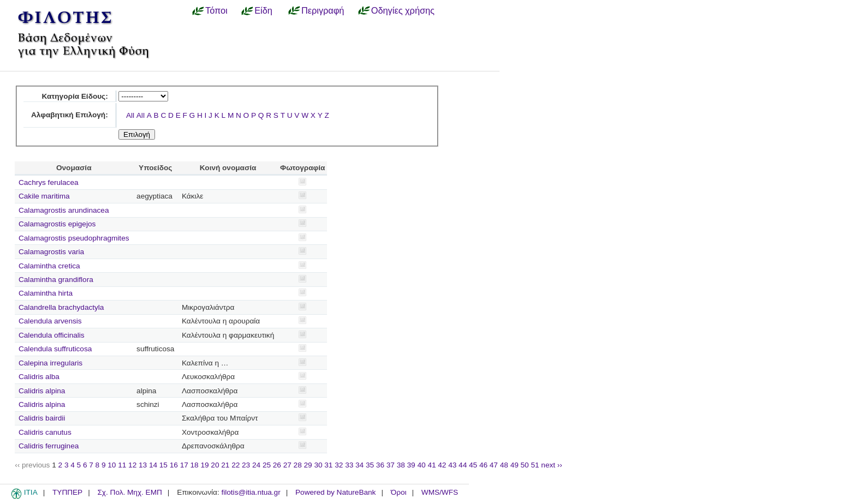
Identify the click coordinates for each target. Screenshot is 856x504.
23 (246, 465)
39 (411, 465)
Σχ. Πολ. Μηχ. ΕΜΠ (129, 492)
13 (143, 465)
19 (204, 465)
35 (370, 465)
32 (339, 465)
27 (287, 465)
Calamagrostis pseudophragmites (74, 238)
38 (401, 465)
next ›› (552, 465)
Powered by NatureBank (335, 492)
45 (473, 465)
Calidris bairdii (42, 418)
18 (195, 465)
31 (328, 465)
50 (525, 465)
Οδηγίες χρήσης (403, 10)
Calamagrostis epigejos (57, 224)
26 (277, 465)
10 (112, 465)
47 (494, 465)
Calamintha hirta (46, 293)
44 (463, 465)
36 (380, 465)
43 (452, 465)
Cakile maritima (44, 196)
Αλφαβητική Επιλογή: (70, 115)
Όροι (399, 492)
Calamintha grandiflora (56, 280)
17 (184, 465)
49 (515, 465)
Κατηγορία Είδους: (75, 96)
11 (122, 465)
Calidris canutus (45, 432)
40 (421, 465)
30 (318, 465)
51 (535, 465)
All (130, 115)
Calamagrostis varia (51, 252)
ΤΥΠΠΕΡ (67, 492)
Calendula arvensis (50, 321)
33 (349, 465)
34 (359, 465)
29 (308, 465)
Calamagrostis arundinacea (64, 210)
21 (225, 465)
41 (432, 465)
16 (174, 465)
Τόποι (216, 10)
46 (483, 465)
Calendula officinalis (52, 335)
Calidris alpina (42, 391)
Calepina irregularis (50, 363)
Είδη (263, 10)
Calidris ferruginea (49, 446)
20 (215, 465)
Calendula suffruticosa (55, 349)
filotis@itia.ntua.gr (251, 492)
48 (504, 465)
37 (391, 465)
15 (164, 465)
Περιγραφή (323, 10)
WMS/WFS (440, 492)
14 (153, 465)
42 (442, 465)
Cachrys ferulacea (49, 182)
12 (132, 465)
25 (267, 465)
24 (256, 465)
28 (298, 465)
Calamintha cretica (49, 266)
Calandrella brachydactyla (61, 307)
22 (236, 465)
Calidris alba (39, 377)
